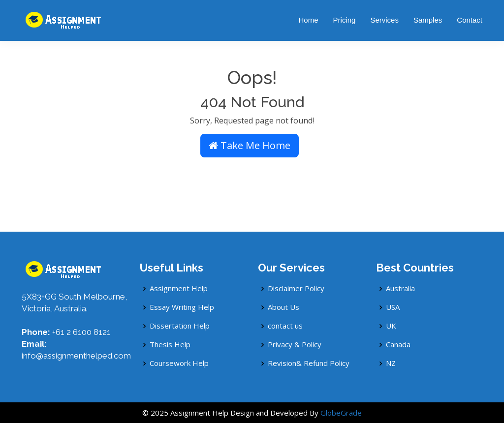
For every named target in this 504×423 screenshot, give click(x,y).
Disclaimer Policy (296, 288)
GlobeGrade (341, 413)
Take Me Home (250, 145)
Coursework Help (179, 363)
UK (391, 326)
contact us (285, 326)
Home (309, 20)
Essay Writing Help (182, 307)
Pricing (345, 20)
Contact (470, 20)
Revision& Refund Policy (309, 363)
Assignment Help (179, 288)
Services (384, 20)
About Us (283, 307)
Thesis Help (170, 345)
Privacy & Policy (295, 345)
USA (393, 307)
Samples (428, 20)
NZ (391, 363)
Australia (400, 288)
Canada (398, 345)
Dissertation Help (180, 326)
